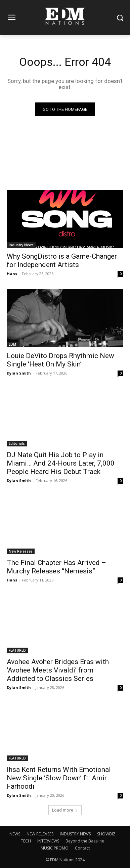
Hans (12, 274)
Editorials (17, 443)
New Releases (21, 551)
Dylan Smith (19, 373)
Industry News (21, 245)
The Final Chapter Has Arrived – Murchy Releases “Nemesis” (56, 567)
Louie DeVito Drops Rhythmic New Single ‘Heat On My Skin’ (60, 360)
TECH (26, 841)
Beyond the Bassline (85, 841)
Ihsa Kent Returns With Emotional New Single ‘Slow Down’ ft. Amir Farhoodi (59, 778)
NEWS (15, 834)
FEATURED (17, 650)
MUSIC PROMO (55, 848)
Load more (65, 810)
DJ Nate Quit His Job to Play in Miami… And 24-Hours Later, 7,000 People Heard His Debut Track (61, 463)
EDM (12, 344)
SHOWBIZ (106, 834)
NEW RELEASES (40, 834)
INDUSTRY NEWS (75, 834)
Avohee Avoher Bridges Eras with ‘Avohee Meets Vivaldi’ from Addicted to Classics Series (58, 670)
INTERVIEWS (48, 841)
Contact (82, 848)
